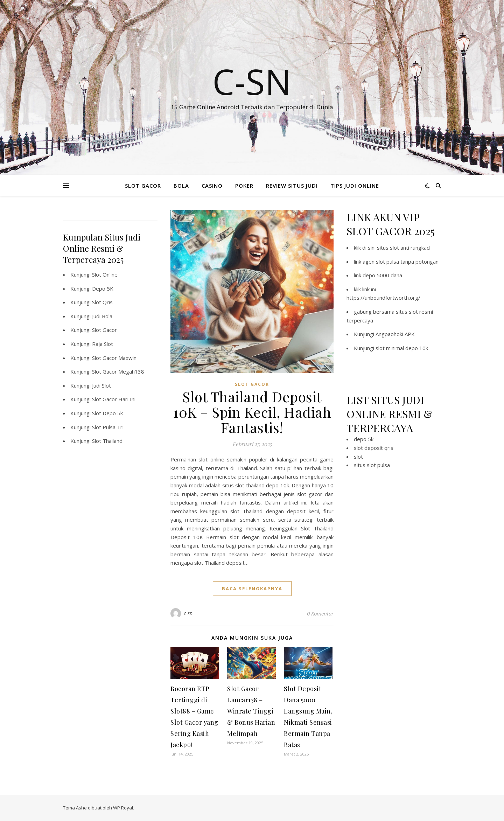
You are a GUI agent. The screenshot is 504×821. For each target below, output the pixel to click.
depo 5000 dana (382, 275)
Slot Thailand (107, 441)
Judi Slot (101, 385)
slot (358, 457)
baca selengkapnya (252, 589)
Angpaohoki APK (395, 334)
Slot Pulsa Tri (108, 427)
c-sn (188, 613)
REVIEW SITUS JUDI (292, 186)
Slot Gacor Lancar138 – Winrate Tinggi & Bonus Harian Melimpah (251, 711)
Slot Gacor (104, 330)
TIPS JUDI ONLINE (355, 186)
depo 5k (364, 439)
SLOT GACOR (143, 186)
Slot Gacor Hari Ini (114, 399)
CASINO (212, 186)
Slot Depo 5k (107, 413)
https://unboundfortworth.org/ (383, 298)
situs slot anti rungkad (403, 248)
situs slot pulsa (372, 465)
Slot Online (105, 274)
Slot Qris (102, 302)
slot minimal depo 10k (402, 348)
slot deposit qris (374, 448)
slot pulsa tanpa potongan (407, 262)
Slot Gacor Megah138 (118, 371)
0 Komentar (320, 613)
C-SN (252, 81)
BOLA (181, 186)
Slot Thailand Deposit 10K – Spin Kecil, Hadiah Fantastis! (252, 412)
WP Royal (123, 808)
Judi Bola (102, 316)
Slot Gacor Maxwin (114, 358)
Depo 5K (103, 288)
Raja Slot (103, 344)
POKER (244, 186)
